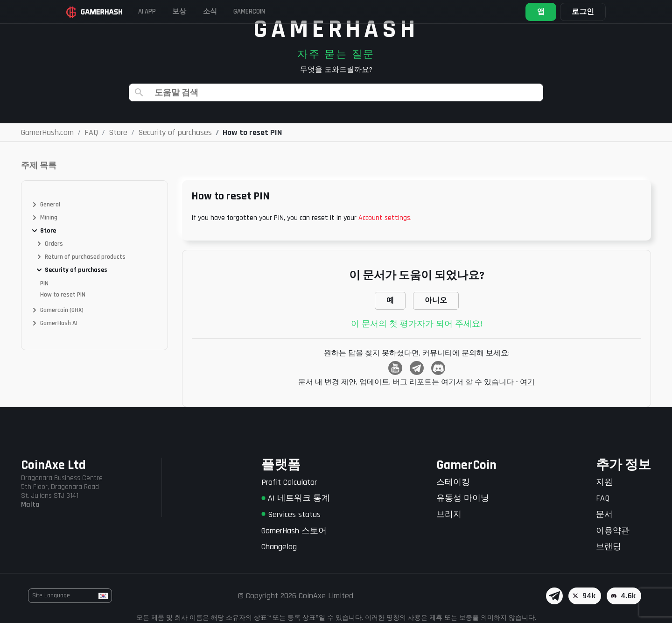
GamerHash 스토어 (294, 531)
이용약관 (613, 531)
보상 (198, 11)
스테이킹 (453, 482)
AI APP (159, 11)
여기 (527, 382)
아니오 (436, 301)
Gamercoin (283, 11)
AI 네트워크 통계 (296, 498)
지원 (604, 482)
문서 (604, 514)
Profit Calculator (289, 482)
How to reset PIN (63, 295)
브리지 (449, 514)
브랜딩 (609, 547)
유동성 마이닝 (463, 498)
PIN (44, 283)
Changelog (279, 547)
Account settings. (385, 218)
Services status (291, 514)
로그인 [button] (575, 12)
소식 (236, 11)
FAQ (603, 498)
